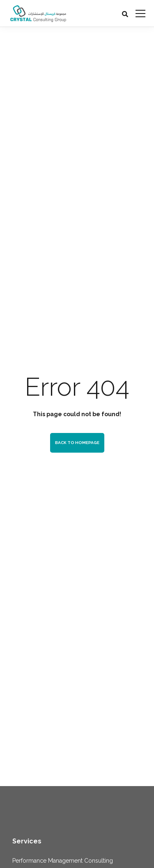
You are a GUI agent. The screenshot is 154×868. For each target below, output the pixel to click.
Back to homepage (77, 443)
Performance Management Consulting (63, 861)
